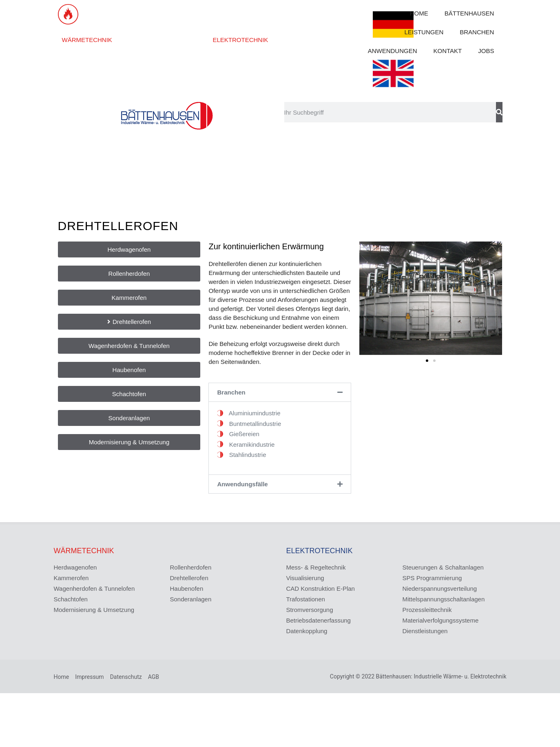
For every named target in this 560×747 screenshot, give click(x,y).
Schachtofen (71, 599)
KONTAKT (448, 51)
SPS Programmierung (432, 578)
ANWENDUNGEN (393, 51)
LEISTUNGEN (424, 32)
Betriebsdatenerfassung (319, 620)
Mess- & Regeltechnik (316, 567)
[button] (280, 392)
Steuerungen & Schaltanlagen (443, 567)
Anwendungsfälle (242, 484)
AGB (154, 677)
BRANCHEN (477, 32)
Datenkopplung (307, 631)
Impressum (89, 677)
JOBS (486, 51)
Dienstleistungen (425, 631)
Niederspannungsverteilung (440, 589)
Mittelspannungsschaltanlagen (444, 599)
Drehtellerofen (189, 578)
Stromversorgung (310, 610)
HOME (419, 13)
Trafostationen (306, 599)
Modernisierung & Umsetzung (94, 610)
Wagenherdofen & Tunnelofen (94, 589)
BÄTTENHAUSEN (469, 13)
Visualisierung (305, 578)
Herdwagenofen (75, 567)
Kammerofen (71, 578)
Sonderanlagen (191, 599)
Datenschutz (126, 677)
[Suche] (499, 112)
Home (62, 677)
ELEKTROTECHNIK (240, 40)
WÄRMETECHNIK (87, 40)
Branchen (231, 392)
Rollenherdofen (191, 567)
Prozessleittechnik (427, 610)
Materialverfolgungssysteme (441, 620)
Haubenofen (187, 589)
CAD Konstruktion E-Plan (321, 589)
